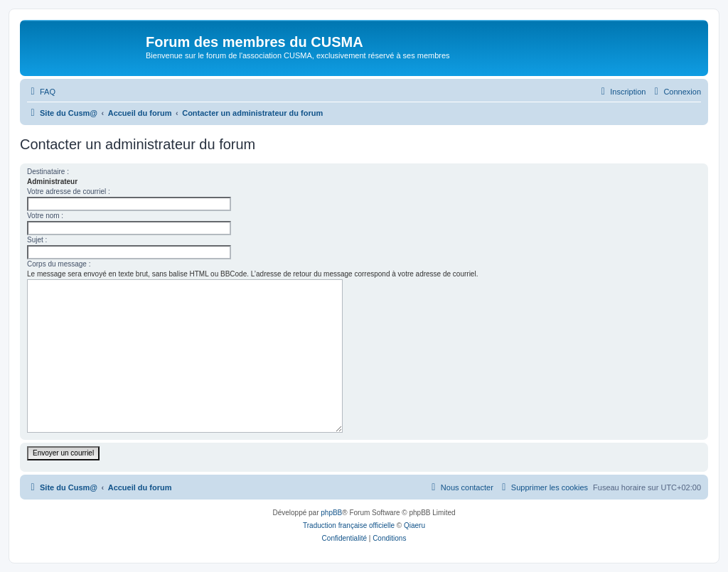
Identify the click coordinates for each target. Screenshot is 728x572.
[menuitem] (41, 92)
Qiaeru (414, 525)
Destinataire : (48, 172)
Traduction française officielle (349, 525)
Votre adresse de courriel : (69, 191)
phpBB (331, 513)
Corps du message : (59, 264)
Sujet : (37, 240)
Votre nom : (45, 216)
